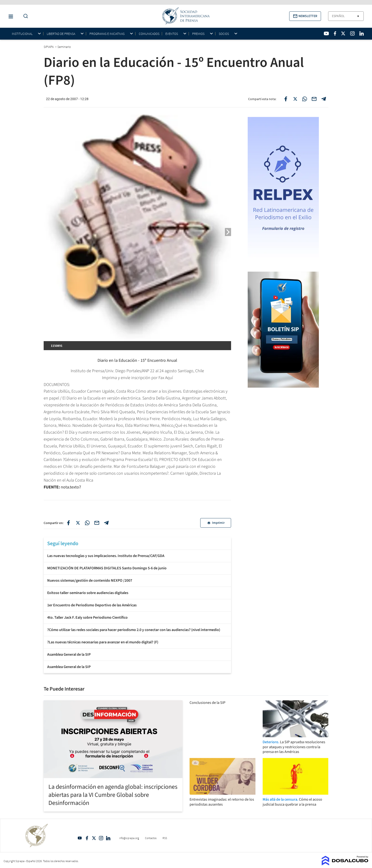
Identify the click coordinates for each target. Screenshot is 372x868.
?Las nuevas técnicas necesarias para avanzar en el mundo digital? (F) (103, 642)
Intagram (101, 838)
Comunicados (149, 34)
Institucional (22, 34)
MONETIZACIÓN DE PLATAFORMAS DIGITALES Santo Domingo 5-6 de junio (107, 568)
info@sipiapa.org (129, 838)
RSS (165, 838)
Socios (224, 34)
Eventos (172, 34)
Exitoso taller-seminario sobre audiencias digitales (88, 593)
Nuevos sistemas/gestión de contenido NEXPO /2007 (90, 580)
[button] (305, 16)
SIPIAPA (49, 47)
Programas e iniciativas (107, 34)
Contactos (151, 838)
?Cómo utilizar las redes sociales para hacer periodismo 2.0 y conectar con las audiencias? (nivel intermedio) (134, 630)
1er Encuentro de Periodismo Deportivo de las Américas (92, 605)
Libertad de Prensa (61, 34)
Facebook (87, 838)
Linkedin (108, 838)
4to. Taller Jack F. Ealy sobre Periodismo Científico (87, 617)
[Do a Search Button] (24, 16)
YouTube (80, 838)
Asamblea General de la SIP (69, 654)
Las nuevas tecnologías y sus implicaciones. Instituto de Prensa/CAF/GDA (106, 556)
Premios (198, 34)
